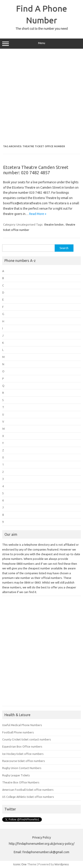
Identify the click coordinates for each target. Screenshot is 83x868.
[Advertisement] (41, 97)
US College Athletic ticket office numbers (28, 797)
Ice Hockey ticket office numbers (23, 754)
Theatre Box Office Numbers (21, 782)
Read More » (38, 214)
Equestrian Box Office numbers (22, 746)
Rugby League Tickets (16, 775)
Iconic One (20, 864)
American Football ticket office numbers (28, 790)
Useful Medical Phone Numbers (22, 725)
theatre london (54, 224)
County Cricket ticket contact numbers (27, 739)
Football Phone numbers (18, 732)
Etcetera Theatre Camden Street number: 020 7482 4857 (36, 170)
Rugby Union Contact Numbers (22, 768)
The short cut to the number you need (42, 29)
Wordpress (62, 864)
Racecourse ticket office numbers (24, 761)
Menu (41, 44)
